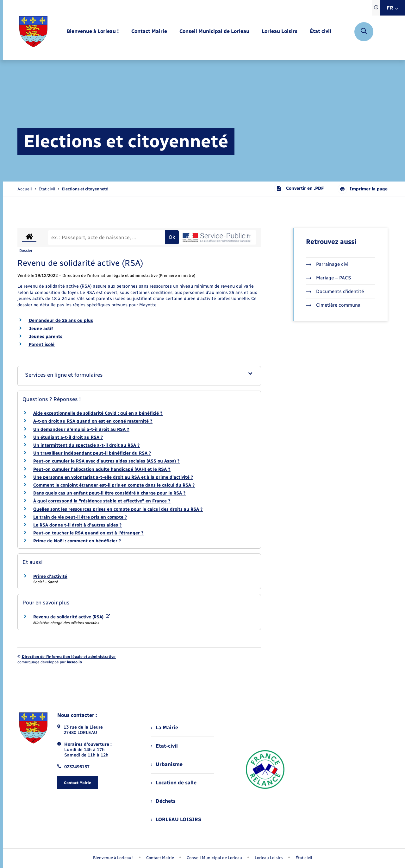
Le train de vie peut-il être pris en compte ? (80, 517)
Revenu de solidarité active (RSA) (72, 617)
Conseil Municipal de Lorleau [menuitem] (214, 858)
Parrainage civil (328, 264)
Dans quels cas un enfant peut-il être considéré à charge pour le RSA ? (109, 493)
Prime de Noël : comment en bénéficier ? (77, 541)
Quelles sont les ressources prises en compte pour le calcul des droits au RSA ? (118, 509)
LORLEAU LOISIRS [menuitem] (176, 819)
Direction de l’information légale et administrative (69, 657)
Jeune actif (41, 329)
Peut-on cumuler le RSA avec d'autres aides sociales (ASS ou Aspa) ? (106, 461)
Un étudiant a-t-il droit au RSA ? (68, 437)
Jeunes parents (46, 337)
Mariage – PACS (328, 278)
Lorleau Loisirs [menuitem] (269, 858)
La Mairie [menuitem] (165, 728)
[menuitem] (93, 32)
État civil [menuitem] (304, 858)
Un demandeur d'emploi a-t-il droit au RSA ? (81, 429)
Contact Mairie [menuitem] (160, 858)
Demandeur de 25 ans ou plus (61, 320)
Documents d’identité (335, 291)
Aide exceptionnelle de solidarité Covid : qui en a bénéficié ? (98, 413)
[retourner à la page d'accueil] (33, 32)
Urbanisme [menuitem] (167, 764)
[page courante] (85, 189)
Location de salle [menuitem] (174, 783)
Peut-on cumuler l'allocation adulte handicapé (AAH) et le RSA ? (102, 469)
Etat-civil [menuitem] (164, 746)
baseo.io (74, 662)
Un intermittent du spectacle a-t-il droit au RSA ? (86, 445)
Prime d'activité (50, 576)
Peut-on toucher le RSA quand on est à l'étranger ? (88, 533)
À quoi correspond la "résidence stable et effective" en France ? (102, 501)
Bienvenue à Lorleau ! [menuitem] (113, 858)
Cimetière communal (334, 305)
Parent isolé (42, 345)
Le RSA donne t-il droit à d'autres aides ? (77, 525)
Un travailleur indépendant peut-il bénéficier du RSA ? (92, 453)
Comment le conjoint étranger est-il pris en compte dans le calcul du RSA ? (114, 485)
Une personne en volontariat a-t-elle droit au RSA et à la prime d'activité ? (113, 477)
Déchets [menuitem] (163, 801)
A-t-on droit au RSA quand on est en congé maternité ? (93, 421)
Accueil (25, 189)
